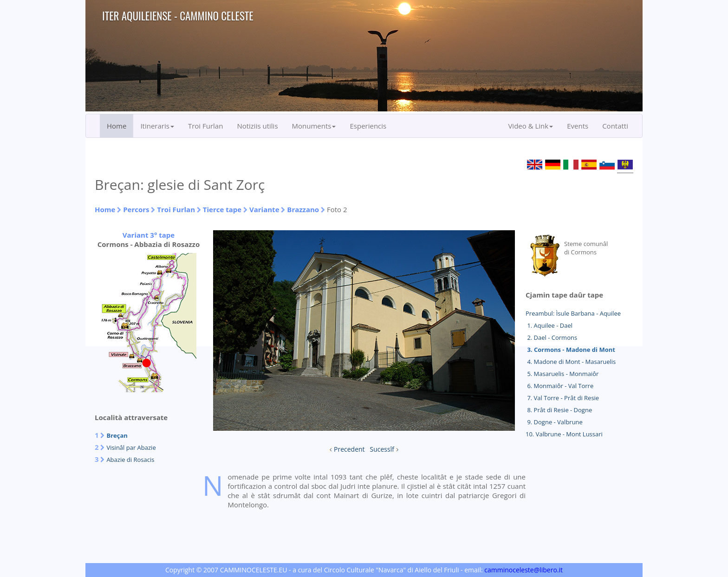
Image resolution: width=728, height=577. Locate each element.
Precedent (349, 449)
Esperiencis (368, 126)
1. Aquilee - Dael (549, 325)
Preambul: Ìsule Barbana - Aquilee (573, 313)
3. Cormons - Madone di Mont (570, 350)
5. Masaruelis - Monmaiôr (562, 374)
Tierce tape (222, 209)
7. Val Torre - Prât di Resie (562, 398)
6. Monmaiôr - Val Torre (559, 386)
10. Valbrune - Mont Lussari (564, 434)
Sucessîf (382, 449)
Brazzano (303, 209)
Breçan (117, 435)
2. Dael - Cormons (551, 337)
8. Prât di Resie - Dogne (559, 410)
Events (578, 126)
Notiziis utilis (257, 126)
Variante (264, 209)
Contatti (615, 126)
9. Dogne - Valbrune (554, 422)
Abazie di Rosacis (130, 460)
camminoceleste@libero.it (523, 570)
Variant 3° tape (149, 235)
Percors (136, 209)
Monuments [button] (314, 126)
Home (117, 126)
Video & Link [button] (530, 126)
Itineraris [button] (157, 126)
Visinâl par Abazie (131, 447)
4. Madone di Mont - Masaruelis (571, 362)
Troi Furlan (206, 126)
